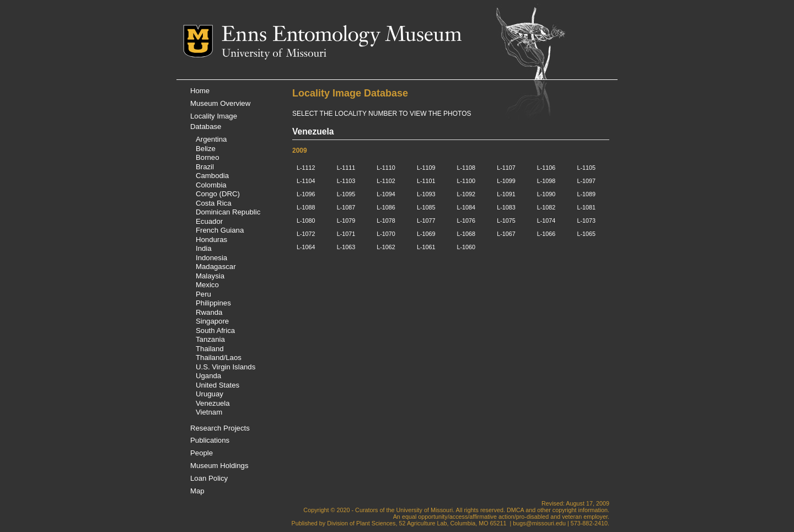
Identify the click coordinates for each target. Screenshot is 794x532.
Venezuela (213, 403)
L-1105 (586, 168)
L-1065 (586, 234)
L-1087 (346, 207)
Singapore (212, 321)
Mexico (207, 285)
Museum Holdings (219, 466)
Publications (210, 440)
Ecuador (209, 221)
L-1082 (546, 207)
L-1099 (506, 181)
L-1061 (426, 247)
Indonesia (211, 258)
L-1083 (506, 207)
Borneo (208, 157)
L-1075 (506, 221)
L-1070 (386, 234)
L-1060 (466, 247)
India (204, 248)
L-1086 (386, 207)
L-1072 (306, 234)
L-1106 (546, 168)
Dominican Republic (228, 212)
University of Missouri (274, 54)
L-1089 (586, 194)
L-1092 (466, 194)
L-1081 (586, 207)
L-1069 (426, 234)
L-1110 (386, 168)
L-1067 (506, 234)
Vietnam (209, 412)
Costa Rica (214, 203)
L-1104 (306, 181)
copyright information (580, 510)
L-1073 (586, 221)
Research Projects (220, 428)
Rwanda (209, 312)
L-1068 (466, 234)
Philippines (213, 303)
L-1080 (306, 221)
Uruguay (210, 394)
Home (200, 91)
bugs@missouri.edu (539, 523)
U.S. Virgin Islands (226, 367)
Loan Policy (209, 478)
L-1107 (506, 168)
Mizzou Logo (202, 41)
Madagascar (216, 267)
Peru (203, 294)
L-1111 (346, 168)
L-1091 (506, 194)
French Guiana (220, 230)
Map (197, 491)
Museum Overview (220, 103)
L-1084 (466, 207)
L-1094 (386, 194)
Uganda (208, 376)
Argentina (211, 139)
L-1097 (586, 181)
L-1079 (346, 221)
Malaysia (210, 276)
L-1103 (346, 181)
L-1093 (426, 194)
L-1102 (386, 181)
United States (218, 385)
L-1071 (346, 234)
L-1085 (426, 207)
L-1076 (466, 221)
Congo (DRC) (218, 194)
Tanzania (210, 339)
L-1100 (466, 181)
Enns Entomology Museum (342, 36)
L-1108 (466, 168)
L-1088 (306, 207)
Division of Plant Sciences (361, 523)
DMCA (515, 510)
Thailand (210, 349)
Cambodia (212, 176)
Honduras (211, 240)
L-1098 (546, 181)
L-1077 (426, 221)
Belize (206, 149)
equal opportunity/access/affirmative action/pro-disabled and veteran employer (505, 517)
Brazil (205, 167)
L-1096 (306, 194)
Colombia (211, 185)
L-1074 (546, 221)
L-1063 (346, 247)
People (202, 453)
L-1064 (306, 247)
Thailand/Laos (219, 358)
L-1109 (426, 168)
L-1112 (306, 168)
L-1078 (386, 221)
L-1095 (346, 194)
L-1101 (426, 181)
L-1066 (546, 234)
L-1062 (386, 247)
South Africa (215, 331)
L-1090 (546, 194)
